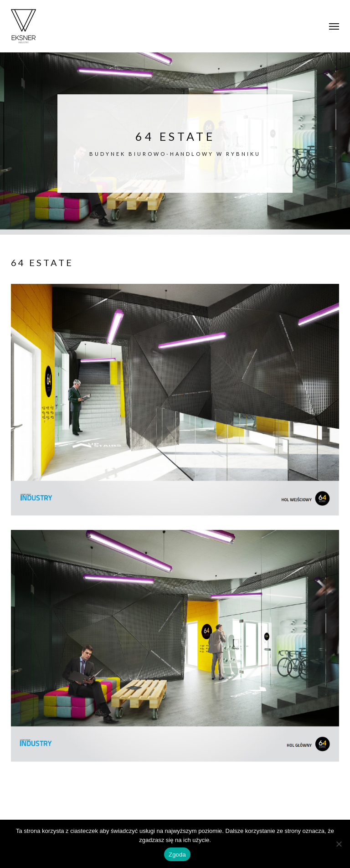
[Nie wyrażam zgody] (339, 844)
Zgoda (177, 855)
